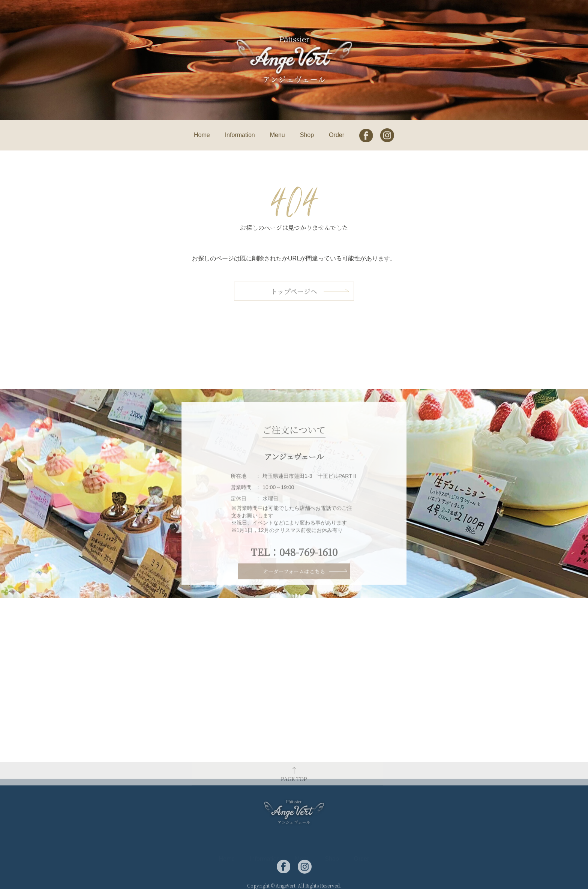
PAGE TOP (294, 784)
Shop (307, 135)
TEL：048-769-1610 (294, 566)
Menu (277, 135)
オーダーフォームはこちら (294, 578)
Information (240, 135)
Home (202, 135)
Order (337, 135)
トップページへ (294, 299)
